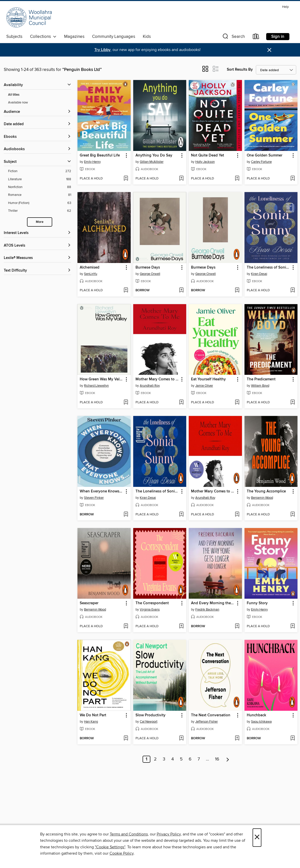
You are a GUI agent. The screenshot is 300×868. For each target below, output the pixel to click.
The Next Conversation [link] (211, 715)
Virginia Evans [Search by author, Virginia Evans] (150, 610)
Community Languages (114, 37)
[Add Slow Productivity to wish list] (181, 739)
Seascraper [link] (89, 603)
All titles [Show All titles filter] (14, 95)
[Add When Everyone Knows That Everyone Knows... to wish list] (126, 515)
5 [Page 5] (181, 759)
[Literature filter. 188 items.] (40, 179)
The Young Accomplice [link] (266, 491)
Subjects (14, 37)
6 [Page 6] (190, 759)
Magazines (74, 37)
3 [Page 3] (164, 759)
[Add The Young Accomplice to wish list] (293, 515)
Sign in (278, 37)
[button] (233, 37)
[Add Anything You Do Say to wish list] (181, 179)
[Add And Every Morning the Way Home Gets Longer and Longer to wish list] (237, 626)
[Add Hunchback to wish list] (293, 739)
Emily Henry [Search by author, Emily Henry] (92, 162)
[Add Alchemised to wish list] (126, 291)
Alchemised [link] (90, 268)
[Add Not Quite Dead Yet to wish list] (237, 179)
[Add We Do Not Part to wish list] (126, 739)
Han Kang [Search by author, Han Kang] (91, 722)
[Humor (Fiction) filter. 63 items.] (40, 203)
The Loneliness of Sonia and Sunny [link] (269, 268)
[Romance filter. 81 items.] (40, 195)
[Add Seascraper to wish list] (126, 626)
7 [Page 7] (199, 759)
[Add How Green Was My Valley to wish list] (126, 403)
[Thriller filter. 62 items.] (40, 211)
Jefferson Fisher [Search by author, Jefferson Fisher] (207, 722)
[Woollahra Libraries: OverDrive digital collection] (29, 17)
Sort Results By (240, 70)
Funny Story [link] (257, 603)
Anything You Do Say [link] (154, 155)
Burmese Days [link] (148, 268)
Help (285, 7)
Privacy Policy (169, 834)
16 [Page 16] (217, 759)
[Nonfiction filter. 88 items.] (40, 187)
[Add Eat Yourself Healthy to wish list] (237, 403)
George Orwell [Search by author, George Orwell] (150, 274)
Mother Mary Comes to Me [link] (157, 379)
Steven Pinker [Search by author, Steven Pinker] (94, 498)
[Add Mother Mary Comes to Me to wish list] (181, 403)
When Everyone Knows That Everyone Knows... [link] (102, 491)
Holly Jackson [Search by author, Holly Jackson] (205, 162)
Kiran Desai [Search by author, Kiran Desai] (259, 274)
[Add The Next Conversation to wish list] (237, 739)
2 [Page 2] (155, 759)
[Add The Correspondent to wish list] (181, 626)
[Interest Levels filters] (37, 233)
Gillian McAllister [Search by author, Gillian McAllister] (152, 162)
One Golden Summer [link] (265, 155)
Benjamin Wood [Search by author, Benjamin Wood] (262, 498)
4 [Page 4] (173, 759)
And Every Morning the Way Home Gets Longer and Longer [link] (213, 603)
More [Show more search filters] (40, 222)
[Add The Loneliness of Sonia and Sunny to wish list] (293, 291)
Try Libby (102, 50)
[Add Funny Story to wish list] (293, 626)
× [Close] (257, 838)
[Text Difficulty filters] (37, 271)
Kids (147, 37)
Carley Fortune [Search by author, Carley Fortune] (261, 162)
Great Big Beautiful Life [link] (100, 155)
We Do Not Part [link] (93, 715)
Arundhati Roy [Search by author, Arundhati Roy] (150, 386)
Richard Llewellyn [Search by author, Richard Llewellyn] (96, 386)
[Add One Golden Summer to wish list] (293, 179)
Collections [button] (43, 37)
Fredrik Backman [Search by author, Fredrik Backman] (207, 610)
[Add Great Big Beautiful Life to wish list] (126, 179)
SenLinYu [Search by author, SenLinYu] (91, 274)
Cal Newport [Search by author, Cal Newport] (149, 722)
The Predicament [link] (261, 379)
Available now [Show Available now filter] (18, 102)
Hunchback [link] (256, 715)
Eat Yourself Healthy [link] (208, 379)
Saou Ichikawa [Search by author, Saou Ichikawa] (261, 722)
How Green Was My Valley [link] (102, 379)
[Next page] (228, 759)
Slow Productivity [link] (151, 715)
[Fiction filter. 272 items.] (40, 171)
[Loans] (256, 37)
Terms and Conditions (129, 834)
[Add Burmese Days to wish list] (181, 291)
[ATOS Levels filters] (37, 246)
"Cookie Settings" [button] (110, 847)
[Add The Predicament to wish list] (293, 403)
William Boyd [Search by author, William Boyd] (260, 386)
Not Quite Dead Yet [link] (208, 155)
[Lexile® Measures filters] (37, 258)
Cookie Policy (121, 853)
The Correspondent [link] (152, 603)
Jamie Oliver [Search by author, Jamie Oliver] (204, 386)
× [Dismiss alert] (269, 50)
